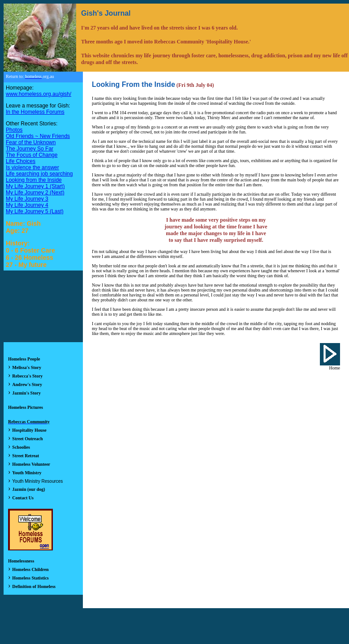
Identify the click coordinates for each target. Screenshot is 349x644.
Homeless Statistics (30, 578)
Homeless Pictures (26, 407)
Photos (14, 130)
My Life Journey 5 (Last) (35, 211)
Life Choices (21, 161)
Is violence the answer (32, 167)
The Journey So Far (30, 149)
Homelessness (21, 561)
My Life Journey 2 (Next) (35, 193)
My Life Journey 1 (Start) (35, 186)
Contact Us (23, 498)
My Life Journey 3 (27, 199)
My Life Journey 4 (27, 205)
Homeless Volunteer (31, 464)
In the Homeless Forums (35, 112)
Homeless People (24, 359)
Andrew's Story (27, 384)
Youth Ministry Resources (37, 481)
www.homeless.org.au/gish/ (39, 94)
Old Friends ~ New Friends (38, 136)
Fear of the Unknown (31, 142)
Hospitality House (29, 430)
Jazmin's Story (26, 393)
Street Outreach (27, 439)
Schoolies (21, 447)
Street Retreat (26, 456)
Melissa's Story (27, 367)
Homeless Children (30, 569)
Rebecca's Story (27, 376)
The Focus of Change (32, 155)
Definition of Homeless (34, 586)
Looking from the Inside (34, 180)
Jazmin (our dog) (28, 489)
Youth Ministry (27, 473)
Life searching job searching (39, 174)
